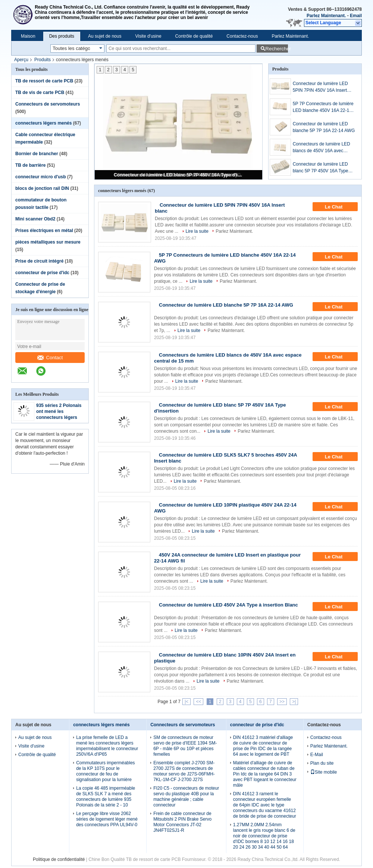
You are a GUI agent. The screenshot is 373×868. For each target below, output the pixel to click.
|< (186, 702)
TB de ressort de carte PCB (44, 81)
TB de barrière (30, 165)
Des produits (62, 36)
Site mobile (324, 772)
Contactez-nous (242, 36)
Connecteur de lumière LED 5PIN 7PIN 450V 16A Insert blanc (320, 87)
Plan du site (322, 763)
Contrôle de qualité (194, 36)
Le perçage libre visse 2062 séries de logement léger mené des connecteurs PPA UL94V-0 (107, 819)
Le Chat (339, 207)
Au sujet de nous (105, 36)
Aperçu (21, 60)
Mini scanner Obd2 (35, 219)
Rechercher (277, 49)
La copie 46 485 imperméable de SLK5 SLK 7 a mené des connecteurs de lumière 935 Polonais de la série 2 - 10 (106, 797)
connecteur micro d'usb (41, 177)
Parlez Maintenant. (326, 16)
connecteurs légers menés (43, 123)
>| (294, 702)
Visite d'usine (148, 36)
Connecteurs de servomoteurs (48, 104)
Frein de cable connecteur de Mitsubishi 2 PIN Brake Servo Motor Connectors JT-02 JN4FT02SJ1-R (182, 822)
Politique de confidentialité (59, 859)
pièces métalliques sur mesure (48, 242)
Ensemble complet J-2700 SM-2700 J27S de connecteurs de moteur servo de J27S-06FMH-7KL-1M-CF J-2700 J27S (184, 771)
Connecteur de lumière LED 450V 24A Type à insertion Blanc (228, 605)
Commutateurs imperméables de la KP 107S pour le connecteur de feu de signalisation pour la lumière (105, 771)
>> (282, 702)
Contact (50, 358)
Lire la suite (197, 231)
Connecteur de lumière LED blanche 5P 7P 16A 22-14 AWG (324, 127)
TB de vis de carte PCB (40, 93)
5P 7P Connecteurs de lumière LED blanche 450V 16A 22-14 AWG (323, 107)
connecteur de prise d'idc (42, 273)
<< (198, 702)
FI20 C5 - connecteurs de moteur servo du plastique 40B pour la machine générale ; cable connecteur (186, 797)
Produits (43, 60)
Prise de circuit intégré (39, 261)
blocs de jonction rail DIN (42, 188)
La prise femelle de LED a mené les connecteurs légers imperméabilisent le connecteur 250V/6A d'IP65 (107, 746)
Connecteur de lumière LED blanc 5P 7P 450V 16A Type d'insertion (179, 175)
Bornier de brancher (37, 154)
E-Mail (317, 755)
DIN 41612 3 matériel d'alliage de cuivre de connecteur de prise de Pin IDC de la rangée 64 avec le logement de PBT (263, 746)
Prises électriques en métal (44, 231)
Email (356, 16)
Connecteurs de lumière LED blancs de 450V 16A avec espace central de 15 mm (322, 148)
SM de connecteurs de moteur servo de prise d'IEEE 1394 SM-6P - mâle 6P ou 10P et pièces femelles (185, 746)
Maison (28, 36)
